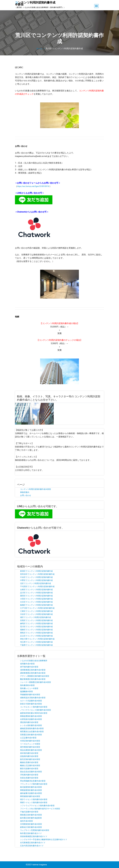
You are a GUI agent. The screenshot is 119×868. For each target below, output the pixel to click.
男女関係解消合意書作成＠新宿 (33, 781)
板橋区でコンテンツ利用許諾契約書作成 (36, 605)
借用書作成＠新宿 (27, 664)
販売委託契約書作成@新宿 (31, 818)
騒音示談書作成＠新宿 (29, 769)
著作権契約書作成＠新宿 (30, 747)
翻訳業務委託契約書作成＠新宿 (33, 679)
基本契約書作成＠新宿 (29, 753)
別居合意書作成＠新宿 (29, 778)
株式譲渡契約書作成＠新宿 (31, 787)
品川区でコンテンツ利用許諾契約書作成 (36, 593)
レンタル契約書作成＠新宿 (31, 725)
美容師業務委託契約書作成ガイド (34, 836)
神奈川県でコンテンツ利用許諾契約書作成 (37, 639)
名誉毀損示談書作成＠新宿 (31, 719)
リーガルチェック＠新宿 (30, 744)
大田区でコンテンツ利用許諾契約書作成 (36, 599)
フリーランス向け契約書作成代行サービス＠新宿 (40, 809)
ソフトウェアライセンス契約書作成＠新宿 (37, 806)
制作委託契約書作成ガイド (31, 833)
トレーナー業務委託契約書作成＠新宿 (35, 682)
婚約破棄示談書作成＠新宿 (31, 793)
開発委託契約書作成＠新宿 (31, 815)
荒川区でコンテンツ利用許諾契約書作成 (36, 627)
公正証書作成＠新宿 (28, 738)
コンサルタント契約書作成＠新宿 (34, 707)
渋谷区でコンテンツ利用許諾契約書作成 (36, 614)
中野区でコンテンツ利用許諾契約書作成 (36, 580)
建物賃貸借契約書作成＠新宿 (32, 728)
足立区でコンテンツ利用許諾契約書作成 (36, 636)
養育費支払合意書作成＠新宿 (32, 732)
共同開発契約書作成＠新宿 (31, 824)
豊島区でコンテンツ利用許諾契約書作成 (36, 633)
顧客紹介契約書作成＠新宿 (31, 827)
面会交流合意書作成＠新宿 (31, 772)
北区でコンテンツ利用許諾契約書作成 (35, 583)
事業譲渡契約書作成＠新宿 (31, 790)
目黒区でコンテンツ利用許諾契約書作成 (36, 620)
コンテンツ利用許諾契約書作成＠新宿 (35, 489)
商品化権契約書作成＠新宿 (31, 750)
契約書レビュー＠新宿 (29, 688)
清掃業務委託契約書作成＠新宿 (33, 670)
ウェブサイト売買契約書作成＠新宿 (35, 830)
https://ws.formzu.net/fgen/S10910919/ (33, 186)
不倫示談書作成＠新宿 (29, 812)
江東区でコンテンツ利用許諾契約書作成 (36, 611)
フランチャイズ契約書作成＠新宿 (34, 784)
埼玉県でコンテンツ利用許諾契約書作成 (36, 642)
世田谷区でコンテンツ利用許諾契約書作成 (37, 574)
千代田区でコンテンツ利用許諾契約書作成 (37, 586)
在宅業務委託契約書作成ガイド (33, 843)
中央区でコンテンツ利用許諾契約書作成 (36, 577)
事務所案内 (25, 492)
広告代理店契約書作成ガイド (32, 846)
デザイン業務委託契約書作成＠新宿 (35, 676)
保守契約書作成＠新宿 (29, 667)
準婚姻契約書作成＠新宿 (30, 695)
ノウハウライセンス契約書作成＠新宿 (35, 710)
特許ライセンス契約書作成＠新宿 (34, 799)
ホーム (39, 49)
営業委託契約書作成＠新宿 (31, 735)
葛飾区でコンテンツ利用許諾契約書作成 (36, 630)
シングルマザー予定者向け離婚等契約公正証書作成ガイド (44, 839)
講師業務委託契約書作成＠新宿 (33, 673)
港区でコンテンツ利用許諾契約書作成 (35, 617)
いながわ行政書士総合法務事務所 (34, 661)
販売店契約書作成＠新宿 (30, 759)
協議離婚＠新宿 (26, 691)
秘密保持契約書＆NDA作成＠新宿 (34, 713)
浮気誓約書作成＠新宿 (29, 775)
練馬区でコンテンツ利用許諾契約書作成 (36, 623)
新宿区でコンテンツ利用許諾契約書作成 (36, 571)
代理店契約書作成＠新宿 (30, 741)
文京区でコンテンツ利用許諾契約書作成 (36, 602)
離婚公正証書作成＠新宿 (30, 765)
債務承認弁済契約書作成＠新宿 (33, 698)
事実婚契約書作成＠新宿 (30, 796)
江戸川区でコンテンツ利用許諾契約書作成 (37, 608)
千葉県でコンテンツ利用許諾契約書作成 (36, 645)
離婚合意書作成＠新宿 (29, 762)
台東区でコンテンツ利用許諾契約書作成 (36, 590)
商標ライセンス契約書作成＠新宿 (34, 802)
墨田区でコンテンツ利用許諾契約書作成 (36, 596)
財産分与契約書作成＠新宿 (31, 704)
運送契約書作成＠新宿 (29, 722)
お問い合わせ (26, 495)
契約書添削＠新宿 (27, 685)
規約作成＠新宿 (26, 821)
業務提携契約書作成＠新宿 (31, 716)
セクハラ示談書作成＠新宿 (31, 701)
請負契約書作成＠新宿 (29, 756)
